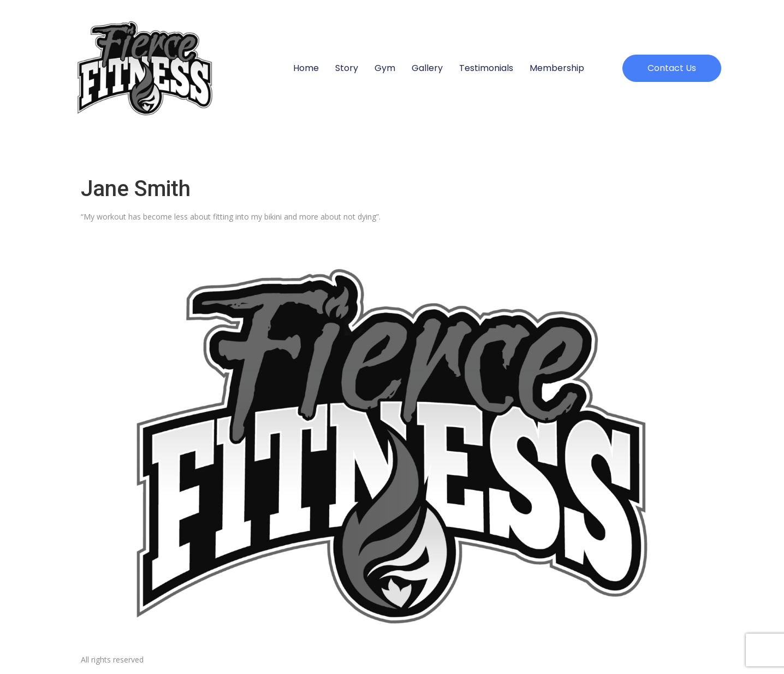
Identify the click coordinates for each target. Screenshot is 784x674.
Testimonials (486, 68)
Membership (557, 68)
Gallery (427, 68)
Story (347, 68)
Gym (385, 68)
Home (306, 68)
